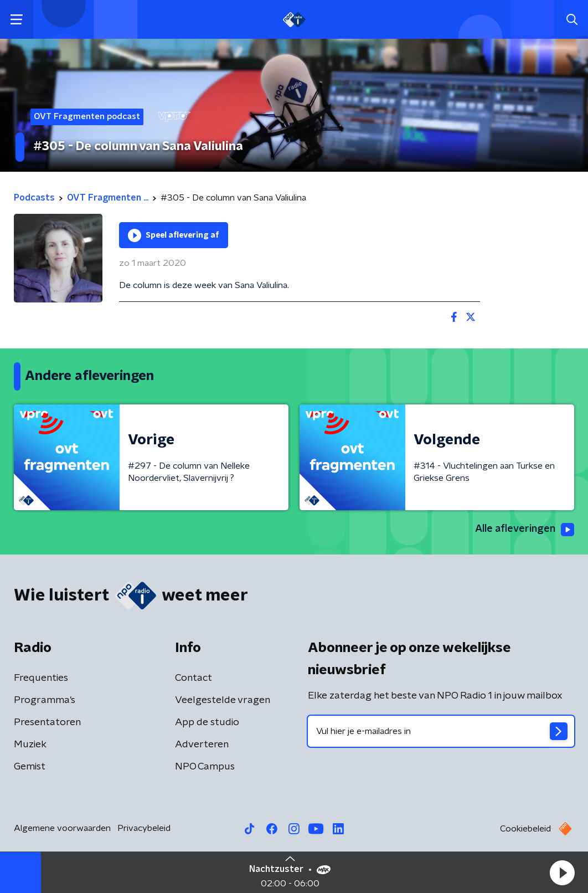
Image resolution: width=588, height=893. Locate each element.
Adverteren (202, 745)
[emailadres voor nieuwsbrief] (441, 731)
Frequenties (41, 678)
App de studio (207, 722)
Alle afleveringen (525, 530)
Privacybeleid (144, 828)
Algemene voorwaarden (62, 828)
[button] (562, 873)
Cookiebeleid (525, 829)
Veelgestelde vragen (223, 700)
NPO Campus (205, 767)
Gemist (30, 767)
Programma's (45, 700)
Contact (194, 678)
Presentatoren (47, 722)
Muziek (30, 745)
